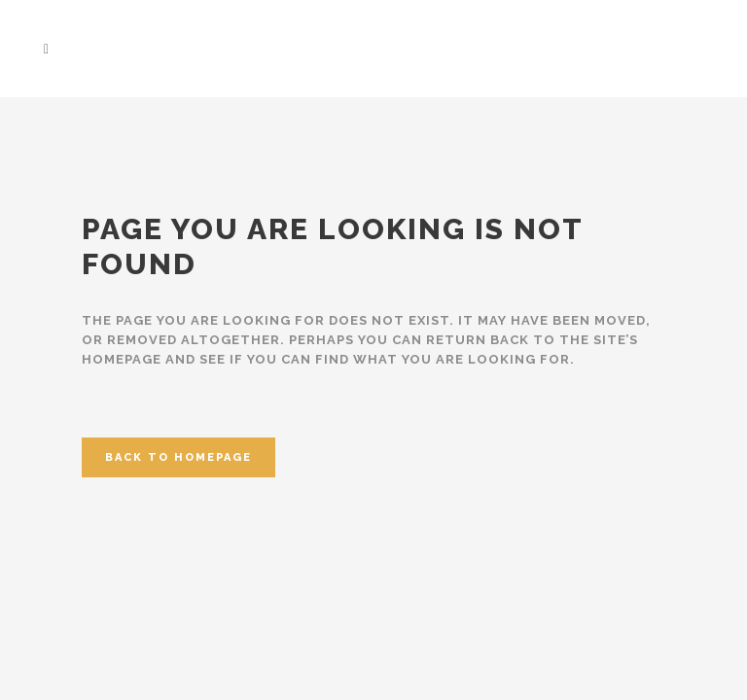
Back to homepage (178, 457)
